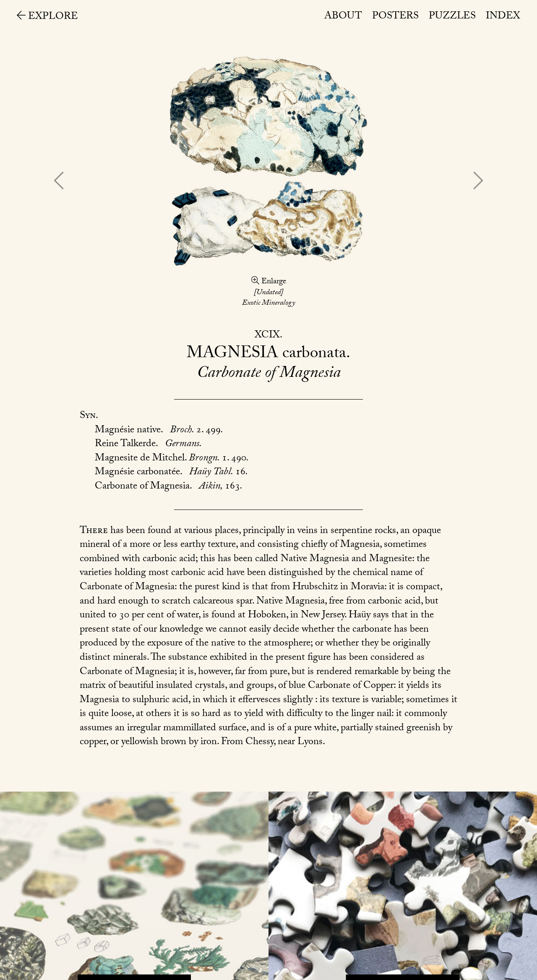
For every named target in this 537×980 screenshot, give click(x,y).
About (343, 17)
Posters (395, 17)
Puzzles (452, 17)
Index (503, 17)
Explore (47, 17)
